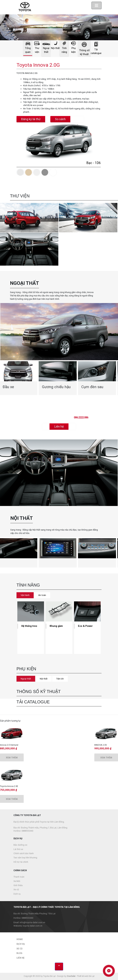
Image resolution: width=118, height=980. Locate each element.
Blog (19, 953)
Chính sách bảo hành (24, 853)
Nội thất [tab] (44, 679)
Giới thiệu (18, 885)
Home (20, 939)
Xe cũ (16, 889)
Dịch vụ (17, 894)
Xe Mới (17, 881)
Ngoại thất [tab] (26, 679)
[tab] (20, 172)
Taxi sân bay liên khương (25, 858)
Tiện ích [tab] (60, 679)
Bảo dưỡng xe (20, 845)
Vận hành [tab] (25, 595)
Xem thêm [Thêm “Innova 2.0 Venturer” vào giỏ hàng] (12, 758)
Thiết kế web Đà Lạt (86, 976)
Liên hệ (20, 958)
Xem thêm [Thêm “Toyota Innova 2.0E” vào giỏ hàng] (12, 799)
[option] (58, 378)
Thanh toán (19, 877)
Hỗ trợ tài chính (21, 862)
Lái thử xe (18, 849)
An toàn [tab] (42, 595)
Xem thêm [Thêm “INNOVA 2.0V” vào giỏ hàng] (106, 758)
